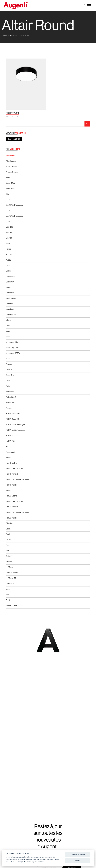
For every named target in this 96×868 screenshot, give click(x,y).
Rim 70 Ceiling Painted (15, 501)
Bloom (8, 178)
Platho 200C (11, 397)
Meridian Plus (11, 315)
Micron (8, 320)
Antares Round (12, 167)
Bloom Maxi (10, 183)
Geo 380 (9, 232)
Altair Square (11, 161)
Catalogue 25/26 (14, 139)
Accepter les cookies (78, 855)
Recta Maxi (10, 452)
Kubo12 (9, 254)
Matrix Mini (10, 293)
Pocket (9, 408)
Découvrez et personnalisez (34, 862)
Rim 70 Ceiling (11, 496)
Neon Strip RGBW (13, 353)
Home (4, 36)
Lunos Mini (10, 282)
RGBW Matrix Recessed (15, 430)
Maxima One (11, 298)
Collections (13, 36)
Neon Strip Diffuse (13, 342)
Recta (8, 446)
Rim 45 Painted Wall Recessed (18, 479)
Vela (7, 595)
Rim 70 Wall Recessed (15, 518)
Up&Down (10, 567)
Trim (8, 551)
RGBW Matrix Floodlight (15, 425)
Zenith (8, 600)
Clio (7, 194)
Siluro (8, 529)
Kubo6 (8, 260)
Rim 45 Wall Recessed (15, 485)
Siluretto (9, 523)
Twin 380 (9, 562)
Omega (9, 364)
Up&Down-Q (11, 584)
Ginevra (9, 238)
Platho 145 (10, 392)
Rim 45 (9, 457)
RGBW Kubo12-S (13, 419)
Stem (8, 545)
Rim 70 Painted (12, 507)
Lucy (8, 265)
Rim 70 (9, 490)
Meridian (9, 304)
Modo (8, 326)
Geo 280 (9, 227)
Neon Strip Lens (12, 348)
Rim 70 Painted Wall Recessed (18, 512)
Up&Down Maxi (12, 573)
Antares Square (12, 172)
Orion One (10, 375)
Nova (8, 359)
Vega (8, 589)
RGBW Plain (11, 441)
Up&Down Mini (12, 578)
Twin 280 (9, 556)
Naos (8, 337)
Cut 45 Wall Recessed (15, 205)
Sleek (8, 534)
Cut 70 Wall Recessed (15, 216)
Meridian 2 (10, 309)
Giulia (8, 243)
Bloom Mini (10, 189)
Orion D (9, 370)
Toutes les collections (14, 606)
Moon (8, 331)
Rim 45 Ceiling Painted (15, 468)
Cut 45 (8, 199)
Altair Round (24, 36)
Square (9, 540)
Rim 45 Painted (12, 474)
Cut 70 (8, 210)
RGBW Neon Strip (13, 436)
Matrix (8, 287)
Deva (8, 222)
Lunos (8, 271)
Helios (8, 249)
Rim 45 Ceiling (11, 463)
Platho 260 (10, 403)
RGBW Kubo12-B (13, 414)
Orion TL (9, 381)
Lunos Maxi (10, 276)
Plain (8, 386)
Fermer (78, 861)
